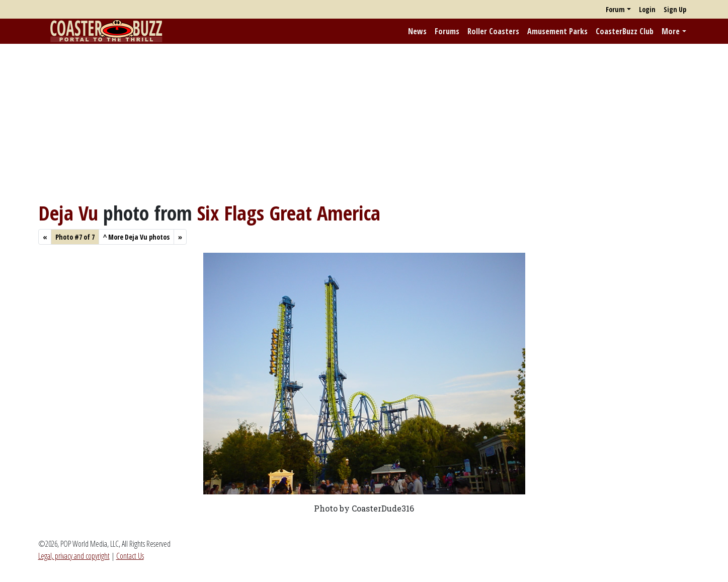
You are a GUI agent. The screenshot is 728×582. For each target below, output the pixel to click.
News (417, 31)
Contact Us (130, 556)
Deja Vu (68, 213)
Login (647, 9)
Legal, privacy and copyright (74, 556)
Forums (447, 31)
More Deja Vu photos (136, 237)
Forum (615, 9)
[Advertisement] (364, 122)
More (671, 31)
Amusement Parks (557, 31)
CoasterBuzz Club (625, 31)
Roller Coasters (493, 31)
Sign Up (675, 9)
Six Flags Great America (289, 213)
